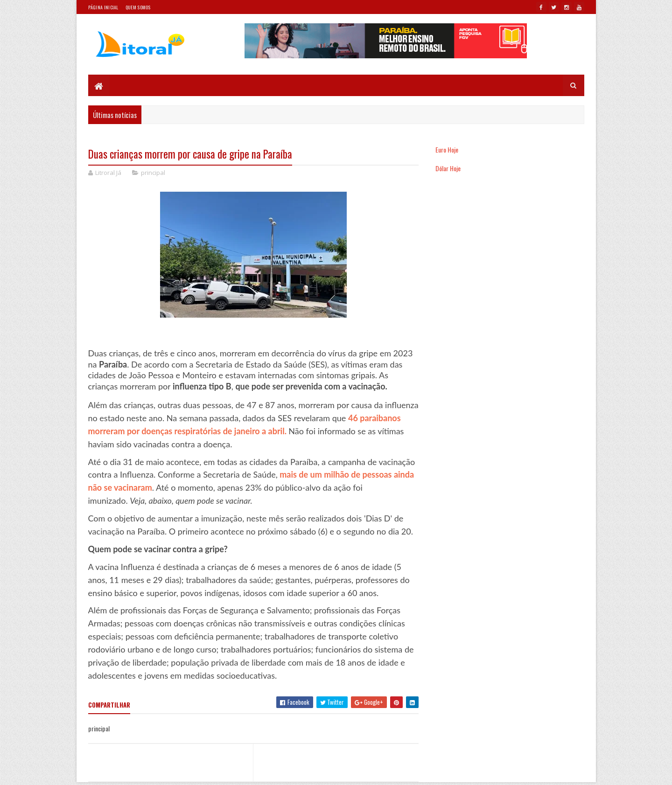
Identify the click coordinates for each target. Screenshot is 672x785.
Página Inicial (103, 7)
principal (153, 173)
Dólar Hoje (448, 168)
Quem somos (138, 7)
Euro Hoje (447, 149)
